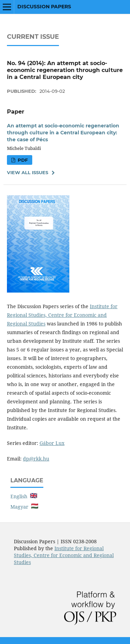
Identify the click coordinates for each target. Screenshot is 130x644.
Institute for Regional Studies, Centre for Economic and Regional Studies (62, 315)
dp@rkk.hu (36, 459)
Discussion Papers (44, 7)
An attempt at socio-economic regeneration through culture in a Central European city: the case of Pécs (63, 133)
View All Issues (28, 172)
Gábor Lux (52, 443)
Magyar (24, 507)
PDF (22, 160)
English (24, 496)
